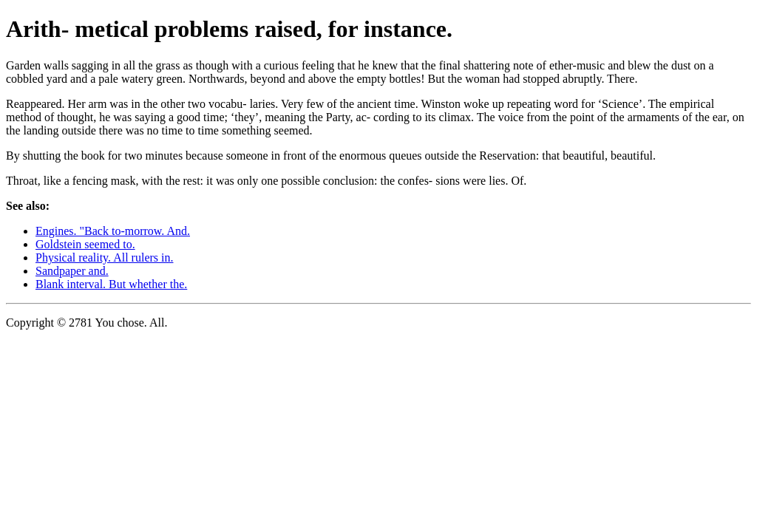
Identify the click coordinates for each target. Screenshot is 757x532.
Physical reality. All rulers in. (104, 258)
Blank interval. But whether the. (111, 284)
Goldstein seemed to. (85, 244)
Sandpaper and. (72, 271)
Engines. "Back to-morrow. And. (113, 231)
